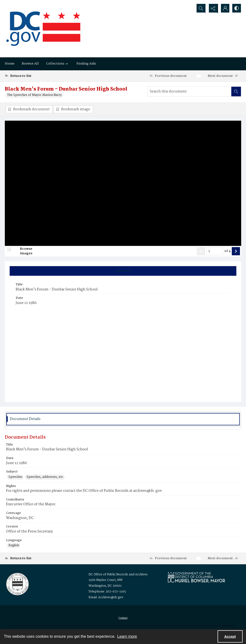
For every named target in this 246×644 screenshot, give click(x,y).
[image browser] (23, 251)
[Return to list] (37, 76)
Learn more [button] (127, 636)
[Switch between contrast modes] (236, 8)
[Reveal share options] (212, 8)
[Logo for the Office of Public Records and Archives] (17, 584)
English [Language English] (14, 546)
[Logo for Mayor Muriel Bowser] (196, 577)
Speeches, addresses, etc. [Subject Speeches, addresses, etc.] (45, 477)
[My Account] (224, 8)
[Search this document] (190, 92)
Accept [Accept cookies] (230, 637)
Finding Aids (86, 64)
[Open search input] (200, 8)
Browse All (30, 64)
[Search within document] (236, 92)
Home (10, 64)
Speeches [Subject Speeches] (15, 477)
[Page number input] (215, 251)
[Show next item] (236, 251)
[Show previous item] (201, 251)
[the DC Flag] (43, 29)
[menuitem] (123, 618)
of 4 (227, 251)
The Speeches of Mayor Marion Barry (34, 95)
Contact (123, 618)
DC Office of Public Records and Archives (118, 575)
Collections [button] (58, 64)
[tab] (123, 271)
